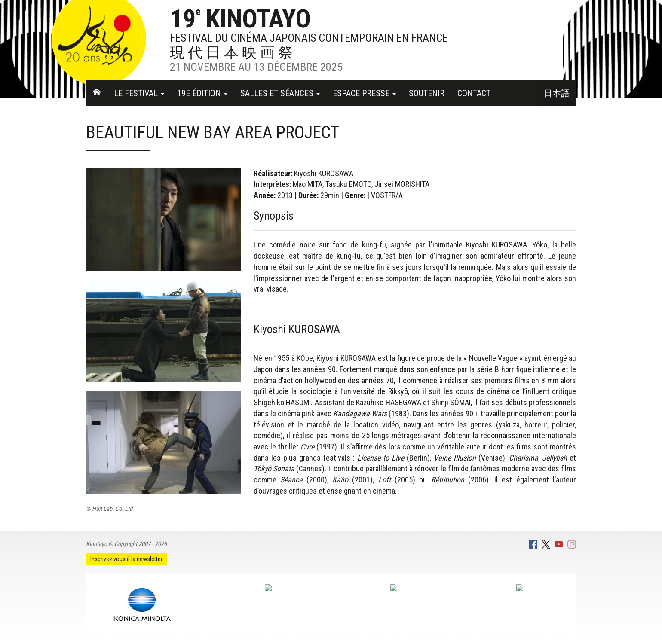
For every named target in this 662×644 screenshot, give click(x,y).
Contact (474, 93)
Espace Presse (364, 93)
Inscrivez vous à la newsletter (126, 559)
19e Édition (202, 93)
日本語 (557, 93)
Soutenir (427, 93)
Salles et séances (280, 93)
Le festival (139, 93)
